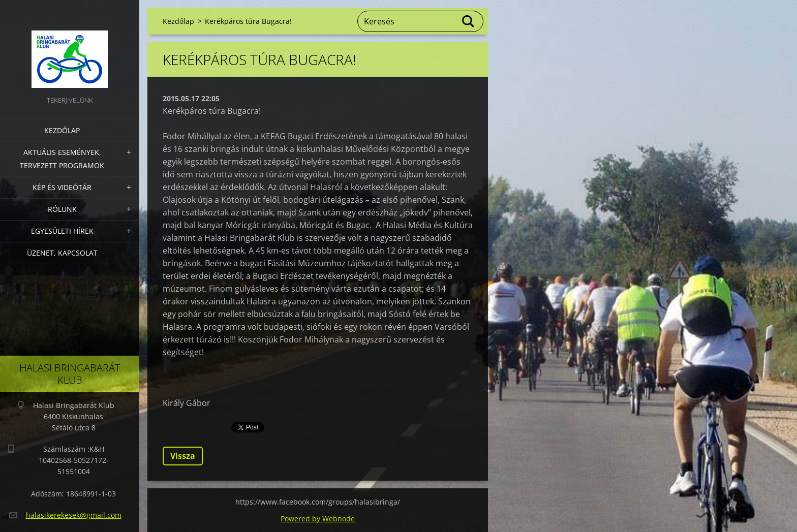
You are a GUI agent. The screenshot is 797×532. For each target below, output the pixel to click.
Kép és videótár (62, 187)
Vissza (183, 456)
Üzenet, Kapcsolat (62, 253)
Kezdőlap (62, 130)
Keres (469, 21)
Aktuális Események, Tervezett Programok (62, 159)
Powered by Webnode (318, 519)
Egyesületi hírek (62, 231)
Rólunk (62, 209)
